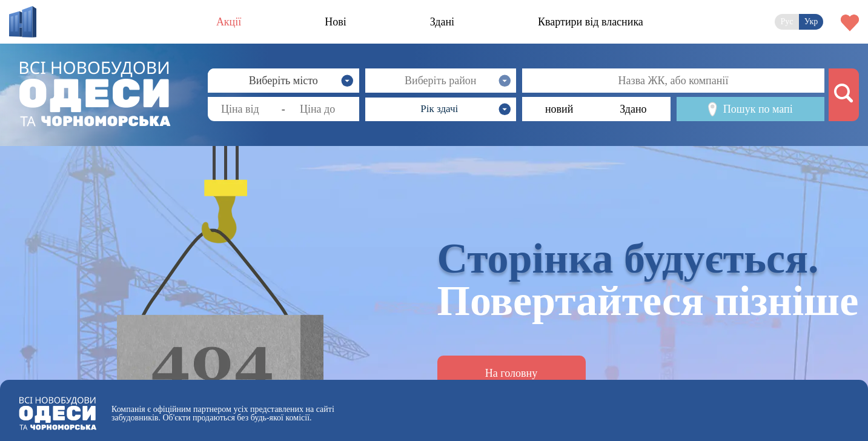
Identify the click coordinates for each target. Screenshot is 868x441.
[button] (441, 109)
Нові (336, 22)
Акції (229, 22)
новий (559, 109)
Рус (787, 22)
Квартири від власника (591, 22)
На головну (511, 373)
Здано (633, 109)
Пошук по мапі (750, 109)
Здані (442, 22)
